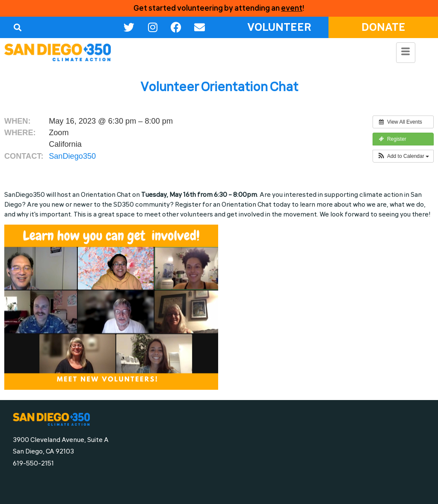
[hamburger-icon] (406, 53)
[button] (17, 27)
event (292, 8)
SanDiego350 (72, 156)
